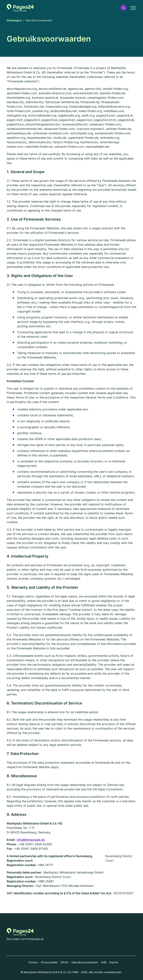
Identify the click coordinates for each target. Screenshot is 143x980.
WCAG (64, 962)
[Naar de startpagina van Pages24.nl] (20, 8)
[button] (123, 8)
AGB (104, 962)
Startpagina (14, 20)
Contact (33, 962)
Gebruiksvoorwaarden (85, 962)
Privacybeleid (49, 962)
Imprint (114, 962)
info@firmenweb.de (31, 840)
